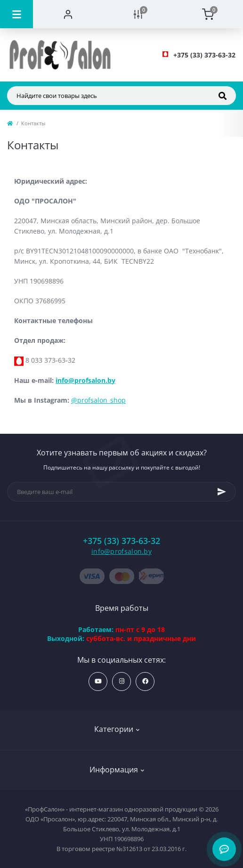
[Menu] (16, 14)
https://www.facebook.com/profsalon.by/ (145, 681)
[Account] (68, 14)
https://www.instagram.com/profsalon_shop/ (122, 681)
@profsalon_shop (98, 400)
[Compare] (138, 14)
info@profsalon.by (85, 380)
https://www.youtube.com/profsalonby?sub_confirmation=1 (98, 681)
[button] (204, 55)
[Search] (223, 96)
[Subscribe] (222, 492)
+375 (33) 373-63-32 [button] (121, 541)
